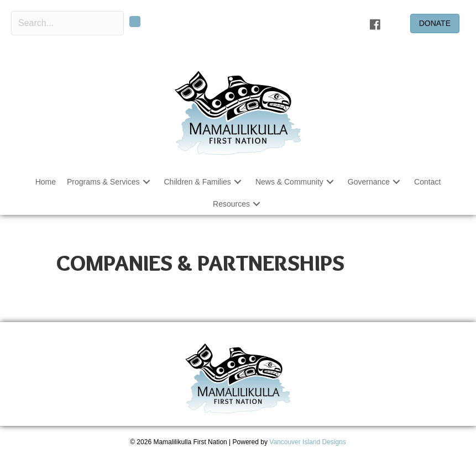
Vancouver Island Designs (308, 442)
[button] (135, 22)
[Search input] (67, 23)
